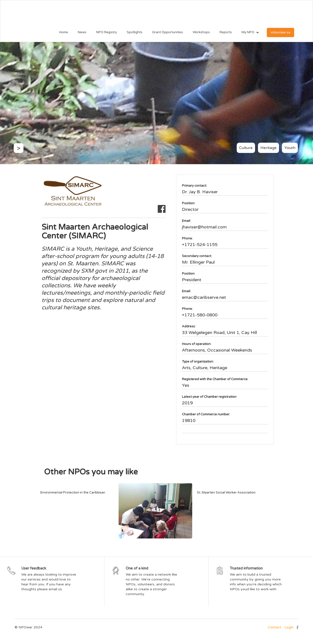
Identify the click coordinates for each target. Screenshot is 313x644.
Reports (226, 32)
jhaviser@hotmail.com (204, 227)
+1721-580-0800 (200, 315)
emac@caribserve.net (204, 297)
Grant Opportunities (168, 32)
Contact (274, 627)
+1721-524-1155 (200, 245)
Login (289, 627)
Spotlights (134, 32)
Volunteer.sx (280, 32)
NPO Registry (106, 32)
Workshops (201, 32)
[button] (248, 32)
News (82, 32)
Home (64, 32)
